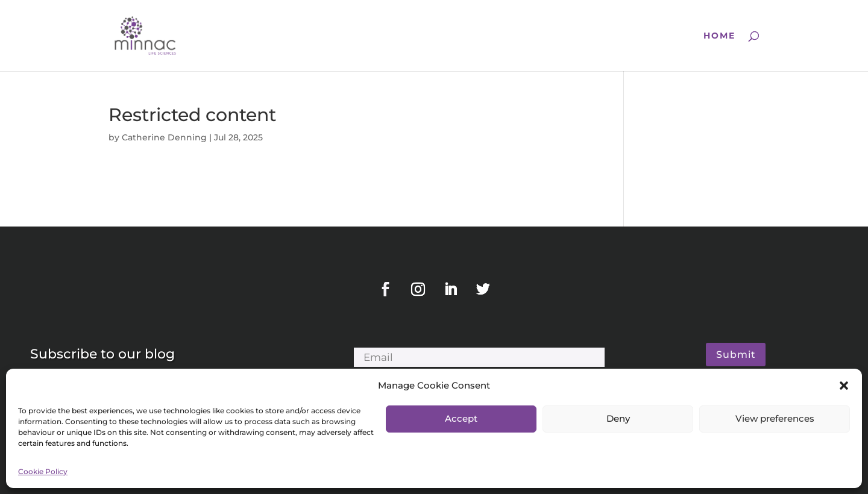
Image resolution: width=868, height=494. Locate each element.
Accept (461, 418)
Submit (736, 355)
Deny (618, 418)
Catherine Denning (164, 137)
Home (719, 36)
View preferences (775, 418)
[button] (844, 386)
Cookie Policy (43, 471)
